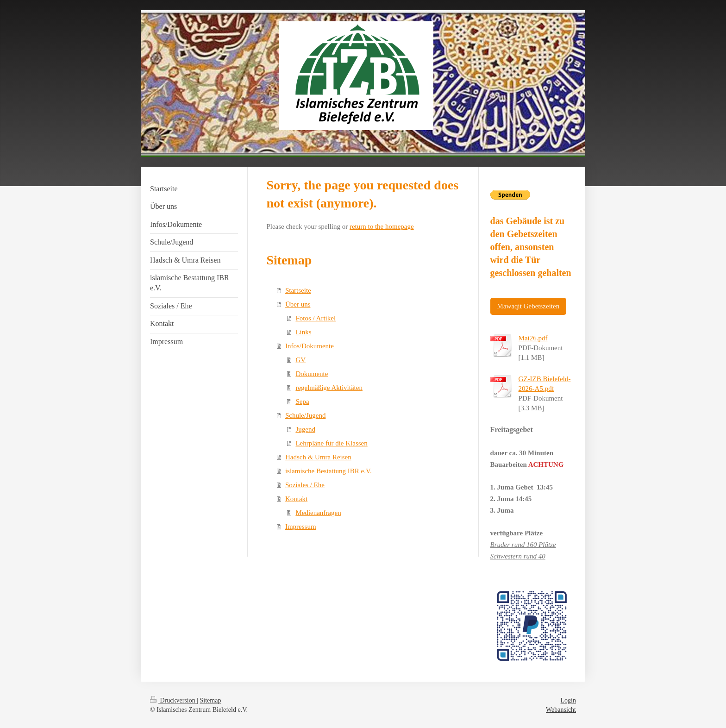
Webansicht (561, 710)
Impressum (301, 527)
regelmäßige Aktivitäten (329, 388)
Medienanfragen (318, 513)
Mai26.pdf (533, 338)
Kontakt (296, 499)
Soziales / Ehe (305, 485)
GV (300, 360)
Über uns (298, 304)
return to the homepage (382, 226)
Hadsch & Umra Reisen (318, 457)
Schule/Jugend (306, 415)
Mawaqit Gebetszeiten (529, 306)
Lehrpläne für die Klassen (331, 443)
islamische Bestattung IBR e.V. (329, 471)
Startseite (298, 290)
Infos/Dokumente (310, 346)
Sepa (302, 402)
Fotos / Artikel (316, 318)
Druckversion (173, 700)
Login (568, 700)
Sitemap (211, 700)
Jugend (305, 429)
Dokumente (312, 374)
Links (303, 332)
